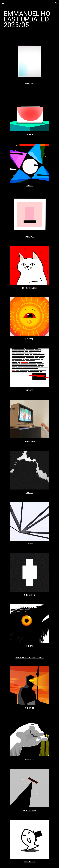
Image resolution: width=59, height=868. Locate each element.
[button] (3, 3)
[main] (29, 19)
